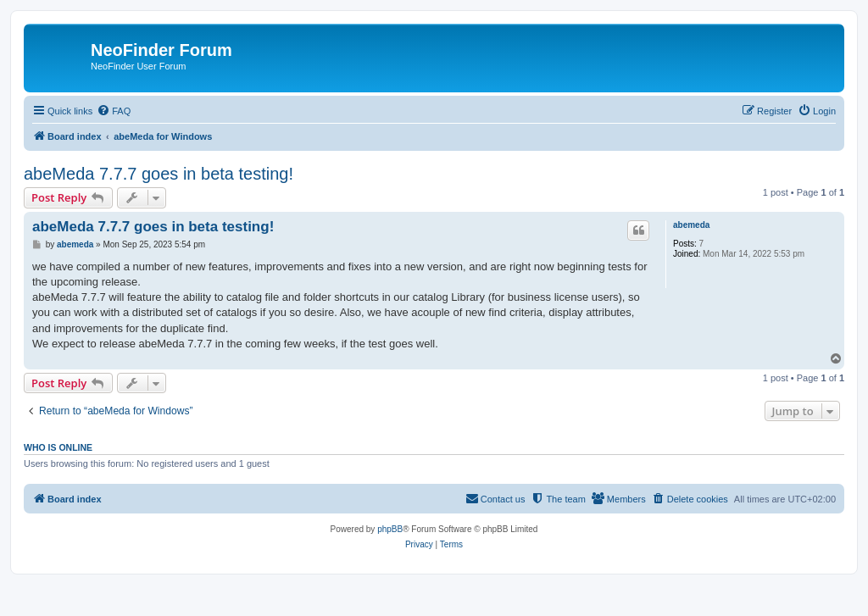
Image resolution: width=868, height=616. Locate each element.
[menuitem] (114, 111)
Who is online (58, 447)
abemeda (691, 225)
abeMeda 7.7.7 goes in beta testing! (159, 174)
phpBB (390, 529)
